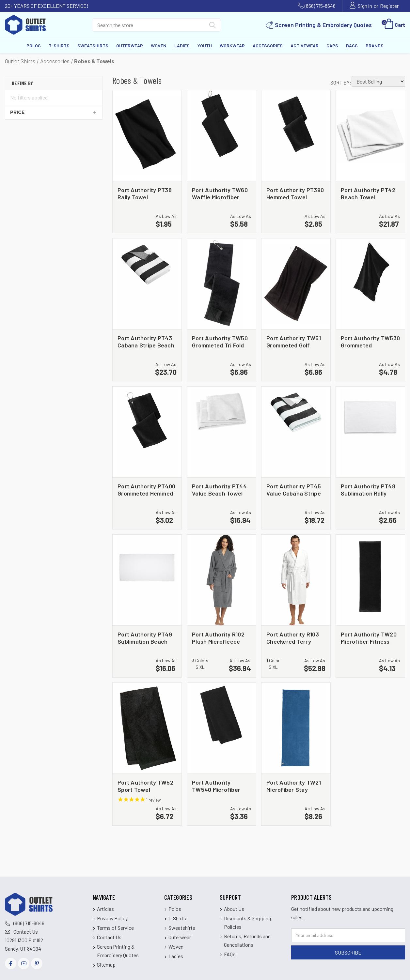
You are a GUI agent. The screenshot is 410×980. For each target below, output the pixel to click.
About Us (234, 909)
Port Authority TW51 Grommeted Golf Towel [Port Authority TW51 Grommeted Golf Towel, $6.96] (294, 341)
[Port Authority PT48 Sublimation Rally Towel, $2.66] (370, 432)
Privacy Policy (112, 918)
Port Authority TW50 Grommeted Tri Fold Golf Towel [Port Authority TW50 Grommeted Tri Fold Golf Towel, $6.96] (220, 341)
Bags (352, 46)
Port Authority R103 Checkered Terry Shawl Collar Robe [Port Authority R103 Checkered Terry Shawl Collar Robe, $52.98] (293, 638)
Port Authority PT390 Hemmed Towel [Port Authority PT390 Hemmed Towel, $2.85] (295, 193)
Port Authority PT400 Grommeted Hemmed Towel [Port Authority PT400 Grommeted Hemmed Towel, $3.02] (146, 490)
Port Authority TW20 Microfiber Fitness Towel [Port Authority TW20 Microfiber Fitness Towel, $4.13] (369, 638)
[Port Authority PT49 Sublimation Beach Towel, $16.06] (147, 580)
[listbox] (378, 81)
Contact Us (26, 932)
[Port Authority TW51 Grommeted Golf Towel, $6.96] (296, 284)
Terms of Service (115, 928)
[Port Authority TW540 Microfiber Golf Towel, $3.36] (221, 728)
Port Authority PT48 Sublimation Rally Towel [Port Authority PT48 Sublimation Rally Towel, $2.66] (368, 490)
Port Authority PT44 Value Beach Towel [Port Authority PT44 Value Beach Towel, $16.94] (219, 490)
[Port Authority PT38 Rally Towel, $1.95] (147, 136)
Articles (105, 909)
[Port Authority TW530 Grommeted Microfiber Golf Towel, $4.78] (370, 284)
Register (389, 6)
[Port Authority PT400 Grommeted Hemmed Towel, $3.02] (147, 432)
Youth (205, 46)
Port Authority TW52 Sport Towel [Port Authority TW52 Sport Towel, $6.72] (145, 786)
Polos (34, 46)
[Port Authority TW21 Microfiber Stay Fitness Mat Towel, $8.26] (296, 728)
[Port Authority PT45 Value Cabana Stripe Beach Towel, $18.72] (296, 432)
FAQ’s (230, 954)
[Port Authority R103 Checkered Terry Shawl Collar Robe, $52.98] (296, 580)
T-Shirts (59, 46)
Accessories (268, 46)
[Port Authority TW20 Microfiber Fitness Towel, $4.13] (370, 580)
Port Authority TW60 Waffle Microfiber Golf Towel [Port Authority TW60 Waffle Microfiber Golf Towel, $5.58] (220, 193)
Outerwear (130, 46)
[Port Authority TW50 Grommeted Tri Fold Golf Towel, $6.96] (221, 284)
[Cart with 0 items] (394, 25)
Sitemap (106, 965)
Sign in (365, 6)
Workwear (232, 46)
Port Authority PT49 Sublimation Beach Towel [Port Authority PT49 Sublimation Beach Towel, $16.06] (145, 638)
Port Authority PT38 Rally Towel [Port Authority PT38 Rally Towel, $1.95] (145, 193)
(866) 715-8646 (320, 6)
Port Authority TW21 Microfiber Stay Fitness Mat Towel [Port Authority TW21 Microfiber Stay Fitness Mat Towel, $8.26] (294, 786)
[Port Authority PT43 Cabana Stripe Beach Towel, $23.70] (147, 284)
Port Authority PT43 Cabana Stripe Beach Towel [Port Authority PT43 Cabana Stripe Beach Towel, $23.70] (146, 341)
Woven (159, 46)
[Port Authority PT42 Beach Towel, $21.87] (370, 136)
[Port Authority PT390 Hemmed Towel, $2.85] (296, 136)
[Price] (54, 112)
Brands (375, 46)
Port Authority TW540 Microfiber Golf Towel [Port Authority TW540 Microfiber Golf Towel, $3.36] (216, 786)
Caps (332, 46)
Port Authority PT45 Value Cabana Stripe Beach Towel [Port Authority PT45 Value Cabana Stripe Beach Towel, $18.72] (294, 490)
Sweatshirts (93, 46)
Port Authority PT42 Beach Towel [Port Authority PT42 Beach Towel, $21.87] (368, 193)
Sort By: (341, 82)
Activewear (305, 46)
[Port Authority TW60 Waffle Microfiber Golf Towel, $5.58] (221, 136)
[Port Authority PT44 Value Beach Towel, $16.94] (221, 432)
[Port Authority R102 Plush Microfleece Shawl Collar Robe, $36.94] (221, 580)
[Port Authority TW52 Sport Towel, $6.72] (147, 728)
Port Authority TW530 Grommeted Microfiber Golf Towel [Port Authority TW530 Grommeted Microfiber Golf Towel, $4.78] (370, 341)
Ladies (182, 46)
